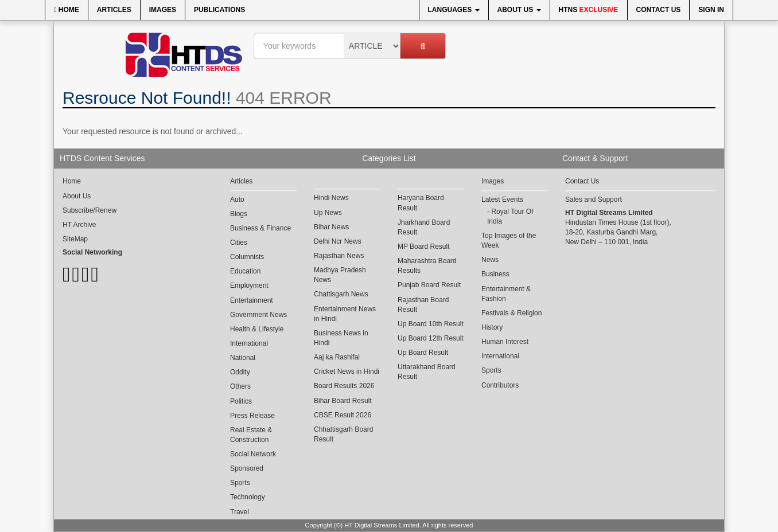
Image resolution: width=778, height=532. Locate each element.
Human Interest (505, 342)
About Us (519, 10)
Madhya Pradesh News (340, 275)
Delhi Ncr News (338, 241)
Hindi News (331, 198)
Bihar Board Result (343, 401)
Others (240, 386)
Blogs (239, 214)
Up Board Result (423, 353)
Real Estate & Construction (251, 435)
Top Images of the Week (509, 240)
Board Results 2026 (344, 386)
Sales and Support (594, 199)
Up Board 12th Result (431, 338)
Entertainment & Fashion (506, 294)
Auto (237, 199)
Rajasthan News (339, 256)
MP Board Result (424, 247)
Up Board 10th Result (431, 324)
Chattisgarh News (341, 294)
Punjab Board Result (429, 285)
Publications (219, 10)
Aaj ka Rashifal (337, 357)
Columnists (247, 257)
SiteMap (75, 239)
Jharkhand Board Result (424, 227)
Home (67, 10)
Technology (248, 497)
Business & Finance (260, 228)
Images (163, 10)
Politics (241, 401)
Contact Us (659, 10)
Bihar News (331, 227)
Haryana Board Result (421, 203)
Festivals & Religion (511, 313)
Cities (239, 242)
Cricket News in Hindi (347, 371)
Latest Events (502, 199)
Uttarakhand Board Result (427, 372)
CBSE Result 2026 (343, 415)
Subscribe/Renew (90, 210)
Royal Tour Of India (510, 216)
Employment (249, 285)
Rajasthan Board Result (423, 305)
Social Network (253, 454)
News (490, 260)
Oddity (240, 372)
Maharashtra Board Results (427, 266)
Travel (240, 512)
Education (245, 271)
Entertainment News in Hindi (345, 314)
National (243, 358)
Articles (114, 10)
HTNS (589, 10)
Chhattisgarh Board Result (343, 434)
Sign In (711, 10)
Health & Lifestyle (257, 329)
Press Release (252, 416)
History (492, 327)
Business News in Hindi (341, 338)
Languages (454, 10)
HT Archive (79, 225)
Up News (328, 213)
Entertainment (252, 300)
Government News (258, 315)
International (249, 343)
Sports (240, 483)
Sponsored (247, 468)
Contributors (500, 385)
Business (495, 274)
